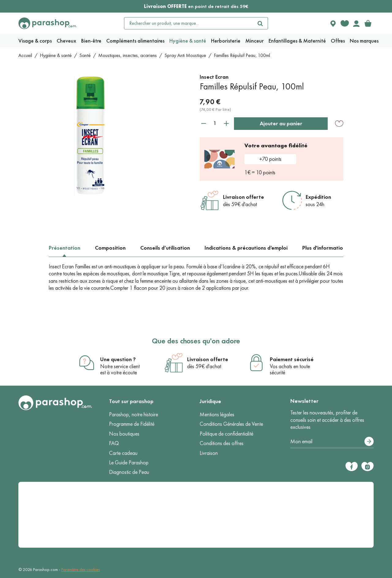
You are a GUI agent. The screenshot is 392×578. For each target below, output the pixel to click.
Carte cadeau (123, 453)
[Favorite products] (345, 23)
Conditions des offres (222, 443)
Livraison (209, 453)
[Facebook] (352, 467)
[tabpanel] (196, 278)
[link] (368, 23)
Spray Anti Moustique (185, 55)
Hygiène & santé (56, 55)
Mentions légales (217, 414)
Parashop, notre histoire (134, 414)
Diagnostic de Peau (129, 472)
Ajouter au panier (281, 123)
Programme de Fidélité (132, 424)
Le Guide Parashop (129, 463)
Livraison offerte (243, 197)
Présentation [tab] (64, 248)
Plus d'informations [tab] (325, 248)
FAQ (114, 443)
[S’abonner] (369, 441)
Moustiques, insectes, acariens (128, 55)
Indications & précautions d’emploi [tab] (246, 248)
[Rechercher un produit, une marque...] (189, 23)
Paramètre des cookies (81, 570)
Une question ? (118, 359)
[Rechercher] (260, 23)
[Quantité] (215, 123)
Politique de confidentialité (226, 434)
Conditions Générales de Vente (231, 424)
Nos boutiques (124, 434)
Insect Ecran (214, 77)
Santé (85, 55)
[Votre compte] (356, 23)
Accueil (25, 55)
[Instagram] (367, 467)
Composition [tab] (110, 248)
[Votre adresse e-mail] (332, 442)
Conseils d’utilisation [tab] (165, 248)
